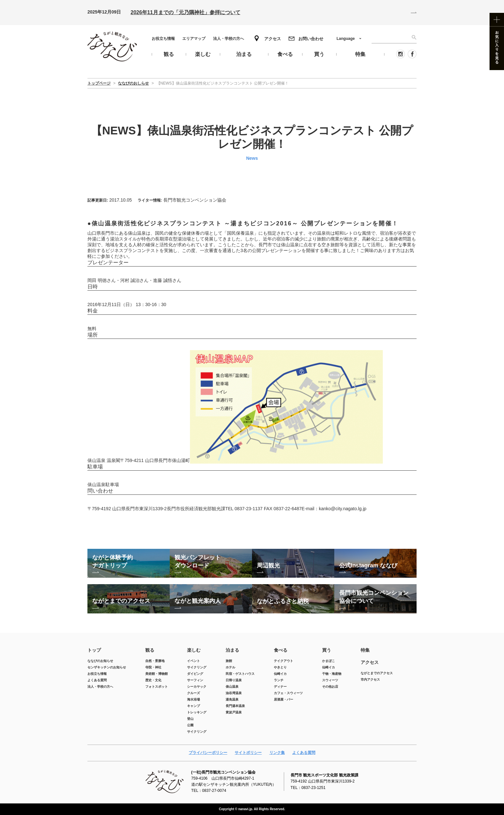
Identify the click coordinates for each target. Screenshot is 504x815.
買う (327, 650)
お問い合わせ (311, 39)
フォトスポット (157, 687)
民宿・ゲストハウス (240, 674)
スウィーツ (330, 680)
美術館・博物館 (157, 674)
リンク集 (277, 753)
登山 (190, 719)
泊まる (232, 650)
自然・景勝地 (155, 661)
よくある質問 (97, 680)
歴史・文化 (153, 680)
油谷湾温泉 (234, 693)
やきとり (280, 667)
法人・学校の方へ (229, 39)
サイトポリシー (248, 753)
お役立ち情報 (163, 39)
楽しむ (194, 650)
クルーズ (194, 693)
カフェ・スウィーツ (288, 693)
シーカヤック (197, 687)
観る (150, 650)
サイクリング (197, 667)
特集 (365, 650)
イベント (194, 661)
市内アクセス (370, 679)
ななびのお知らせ (100, 661)
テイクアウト (283, 661)
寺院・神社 (153, 667)
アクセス (273, 39)
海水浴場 (194, 699)
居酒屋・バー (283, 699)
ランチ (279, 680)
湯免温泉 (232, 699)
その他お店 (330, 687)
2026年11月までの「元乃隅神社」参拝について (185, 12)
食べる (281, 650)
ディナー (280, 687)
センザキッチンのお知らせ (107, 667)
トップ (94, 650)
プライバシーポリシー (208, 753)
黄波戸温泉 (234, 712)
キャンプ (194, 706)
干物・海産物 (332, 674)
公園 (190, 725)
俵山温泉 (232, 687)
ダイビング (195, 674)
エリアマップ (194, 39)
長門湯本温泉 (235, 706)
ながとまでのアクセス (377, 673)
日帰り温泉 (234, 680)
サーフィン (195, 680)
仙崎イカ (280, 674)
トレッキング (197, 712)
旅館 (229, 661)
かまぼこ (328, 661)
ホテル (230, 667)
